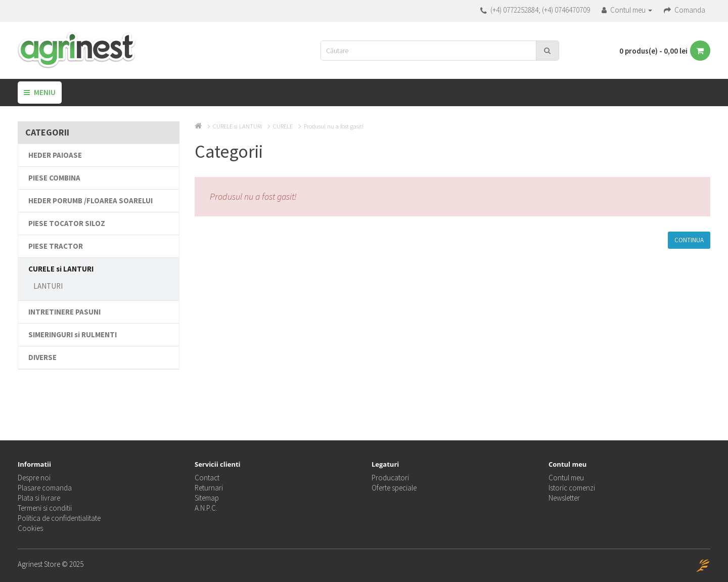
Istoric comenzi (572, 488)
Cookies (30, 528)
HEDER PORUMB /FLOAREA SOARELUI (90, 200)
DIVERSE (42, 357)
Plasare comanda (45, 488)
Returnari (209, 488)
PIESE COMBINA (54, 178)
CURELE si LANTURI (61, 269)
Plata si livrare (39, 498)
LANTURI (48, 286)
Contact (207, 478)
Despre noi (34, 478)
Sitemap (207, 498)
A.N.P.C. (206, 508)
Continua (689, 240)
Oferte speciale (394, 488)
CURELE (283, 126)
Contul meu (566, 478)
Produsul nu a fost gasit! (334, 126)
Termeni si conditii (45, 508)
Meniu (40, 92)
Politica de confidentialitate (59, 518)
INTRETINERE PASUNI (64, 312)
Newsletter (564, 498)
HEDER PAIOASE (55, 155)
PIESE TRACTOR (56, 246)
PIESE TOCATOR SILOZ (67, 223)
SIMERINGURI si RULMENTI (73, 334)
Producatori (390, 478)
